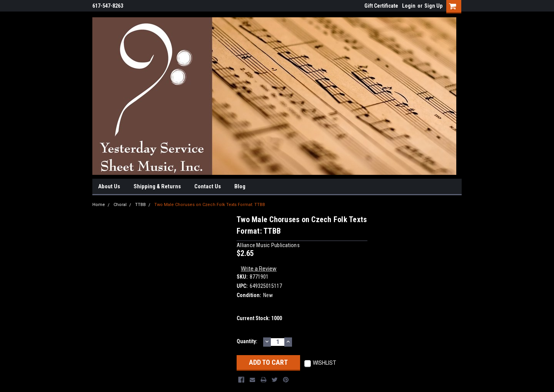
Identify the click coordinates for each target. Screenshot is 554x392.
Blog (240, 186)
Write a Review (259, 269)
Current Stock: (259, 318)
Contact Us (208, 186)
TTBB (140, 205)
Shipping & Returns (157, 186)
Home (99, 205)
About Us (109, 186)
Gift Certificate (381, 6)
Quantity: (247, 341)
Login (409, 6)
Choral (120, 205)
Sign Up (433, 6)
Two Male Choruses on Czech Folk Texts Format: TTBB (210, 205)
